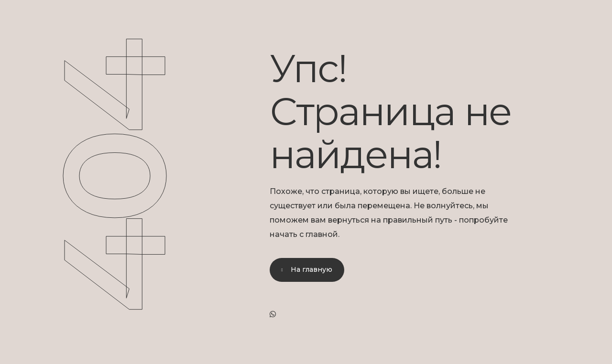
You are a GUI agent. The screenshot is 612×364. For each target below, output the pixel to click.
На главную (311, 269)
